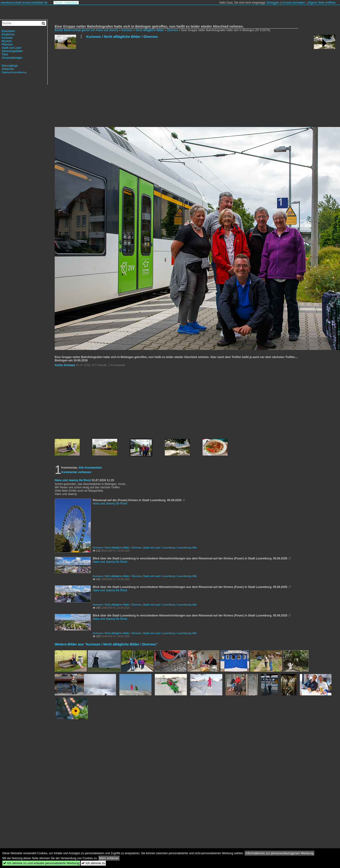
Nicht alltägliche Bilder (150, 30)
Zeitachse (8, 69)
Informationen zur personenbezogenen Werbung (279, 853)
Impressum (71, 3)
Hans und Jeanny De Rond (73, 480)
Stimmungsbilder (12, 51)
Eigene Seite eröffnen (322, 3)
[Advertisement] (147, 85)
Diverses (172, 30)
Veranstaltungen (12, 58)
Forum (58, 3)
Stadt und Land (11, 48)
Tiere (5, 54)
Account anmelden (293, 3)
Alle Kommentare (90, 468)
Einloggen (273, 3)
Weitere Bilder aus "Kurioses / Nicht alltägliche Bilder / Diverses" (106, 644)
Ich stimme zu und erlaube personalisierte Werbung (41, 863)
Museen (7, 41)
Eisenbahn (8, 31)
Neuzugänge (10, 66)
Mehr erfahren (109, 858)
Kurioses (127, 30)
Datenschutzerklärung (14, 72)
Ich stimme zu (93, 863)
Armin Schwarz (65, 365)
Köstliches (8, 34)
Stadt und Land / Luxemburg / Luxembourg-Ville (170, 548)
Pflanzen (7, 44)
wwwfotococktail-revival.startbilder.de (24, 3)
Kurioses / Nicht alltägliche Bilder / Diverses (122, 37)
